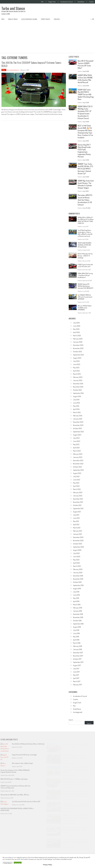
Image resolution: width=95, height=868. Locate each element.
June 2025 (77, 364)
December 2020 (78, 537)
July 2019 (76, 592)
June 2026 (77, 326)
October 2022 (77, 467)
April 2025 (76, 371)
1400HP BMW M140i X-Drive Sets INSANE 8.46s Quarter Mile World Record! (85, 79)
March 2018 (77, 643)
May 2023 (76, 444)
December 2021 (78, 499)
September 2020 (78, 547)
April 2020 (76, 563)
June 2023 (77, 441)
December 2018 (78, 614)
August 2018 (77, 627)
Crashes (91, 2)
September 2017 (78, 662)
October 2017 (77, 659)
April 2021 (76, 524)
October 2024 (77, 390)
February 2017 (77, 685)
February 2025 (78, 377)
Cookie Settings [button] (8, 863)
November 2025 (78, 348)
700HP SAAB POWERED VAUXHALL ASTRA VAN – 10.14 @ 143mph (85, 245)
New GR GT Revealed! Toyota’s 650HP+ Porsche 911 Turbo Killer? (85, 64)
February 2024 (78, 416)
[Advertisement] (47, 37)
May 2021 (76, 521)
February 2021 (77, 531)
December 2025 (78, 345)
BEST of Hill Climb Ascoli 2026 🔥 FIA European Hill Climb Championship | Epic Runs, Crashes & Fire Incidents (85, 132)
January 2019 (77, 611)
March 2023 (77, 451)
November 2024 (78, 387)
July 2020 (76, 553)
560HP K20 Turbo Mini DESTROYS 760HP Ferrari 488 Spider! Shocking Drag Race (86, 94)
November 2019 (78, 579)
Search (71, 720)
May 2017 (76, 675)
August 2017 (77, 665)
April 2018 (76, 640)
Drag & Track (52, 2)
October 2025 (77, 352)
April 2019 (76, 601)
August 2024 (77, 396)
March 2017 (77, 681)
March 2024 (77, 412)
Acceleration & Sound (67, 2)
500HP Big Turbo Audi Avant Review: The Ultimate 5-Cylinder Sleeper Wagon (86, 184)
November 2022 (78, 464)
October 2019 (77, 582)
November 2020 (78, 541)
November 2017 (78, 656)
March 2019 (77, 605)
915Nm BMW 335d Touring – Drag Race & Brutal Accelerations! (85, 275)
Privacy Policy (47, 865)
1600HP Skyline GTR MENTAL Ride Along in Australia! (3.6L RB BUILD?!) (85, 286)
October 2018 (77, 621)
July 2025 (76, 361)
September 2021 (78, 508)
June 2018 (76, 633)
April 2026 (76, 332)
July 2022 (76, 476)
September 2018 (78, 624)
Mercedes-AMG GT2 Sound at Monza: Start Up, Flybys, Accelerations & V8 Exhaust (85, 200)
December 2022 (78, 460)
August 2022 (77, 473)
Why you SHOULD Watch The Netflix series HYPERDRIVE (85, 308)
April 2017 (76, 678)
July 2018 (76, 630)
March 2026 (77, 336)
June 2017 (76, 672)
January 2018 (77, 649)
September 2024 (78, 393)
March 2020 (77, 566)
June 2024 (76, 403)
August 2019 (77, 589)
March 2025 (77, 374)
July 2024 (76, 400)
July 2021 (76, 515)
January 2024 (78, 419)
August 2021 (77, 512)
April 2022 (76, 486)
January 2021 (77, 534)
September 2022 (78, 470)
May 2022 (76, 483)
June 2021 (76, 518)
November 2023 (78, 425)
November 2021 (78, 502)
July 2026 (76, 323)
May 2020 (76, 560)
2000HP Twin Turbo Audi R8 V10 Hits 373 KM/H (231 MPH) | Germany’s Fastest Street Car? (85, 169)
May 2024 (76, 406)
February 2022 (78, 492)
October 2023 (77, 428)
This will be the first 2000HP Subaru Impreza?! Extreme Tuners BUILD (31, 64)
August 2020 (77, 550)
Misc (42, 2)
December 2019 (78, 576)
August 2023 (77, 435)
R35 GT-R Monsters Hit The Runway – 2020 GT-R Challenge (85, 256)
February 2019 (78, 608)
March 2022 (77, 489)
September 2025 (78, 355)
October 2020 (77, 544)
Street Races (81, 2)
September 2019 (78, 585)
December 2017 (78, 653)
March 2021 (77, 528)
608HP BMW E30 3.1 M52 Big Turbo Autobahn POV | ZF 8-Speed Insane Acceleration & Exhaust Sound (85, 112)
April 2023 (76, 448)
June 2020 (77, 557)
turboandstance (14, 70)
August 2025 (77, 358)
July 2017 (76, 669)
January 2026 (78, 342)
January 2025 (78, 380)
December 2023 (78, 422)
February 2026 (78, 339)
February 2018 (78, 646)
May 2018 (76, 637)
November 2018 (78, 617)
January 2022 (78, 496)
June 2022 (77, 480)
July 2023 (76, 438)
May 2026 (76, 329)
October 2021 (77, 505)
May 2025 (76, 368)
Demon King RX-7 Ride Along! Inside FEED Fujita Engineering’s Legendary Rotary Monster (84, 151)
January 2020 (78, 573)
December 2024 (78, 384)
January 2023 (78, 457)
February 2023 (78, 454)
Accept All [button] (18, 863)
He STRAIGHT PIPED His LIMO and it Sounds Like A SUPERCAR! (85, 297)
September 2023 (78, 432)
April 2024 (76, 409)
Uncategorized (78, 712)
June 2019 (76, 595)
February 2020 (78, 569)
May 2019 (76, 598)
